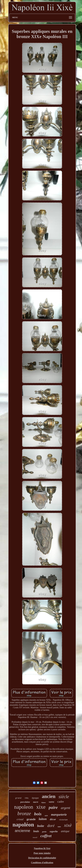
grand (18, 798)
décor (53, 819)
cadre (61, 802)
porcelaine (25, 802)
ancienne (22, 831)
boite (41, 826)
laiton (43, 819)
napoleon (24, 807)
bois (38, 814)
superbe (54, 831)
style (46, 815)
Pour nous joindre (42, 853)
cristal (20, 819)
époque (35, 798)
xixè (68, 825)
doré (51, 826)
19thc (27, 798)
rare (59, 827)
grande (31, 819)
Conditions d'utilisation (42, 863)
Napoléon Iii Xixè (42, 848)
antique (65, 831)
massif (35, 837)
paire (53, 807)
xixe (41, 807)
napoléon (23, 825)
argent (66, 808)
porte (44, 832)
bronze (24, 813)
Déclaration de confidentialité (42, 858)
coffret (46, 836)
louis (36, 831)
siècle (64, 797)
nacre (36, 802)
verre (52, 802)
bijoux (44, 802)
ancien (49, 796)
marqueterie (59, 815)
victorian (63, 820)
